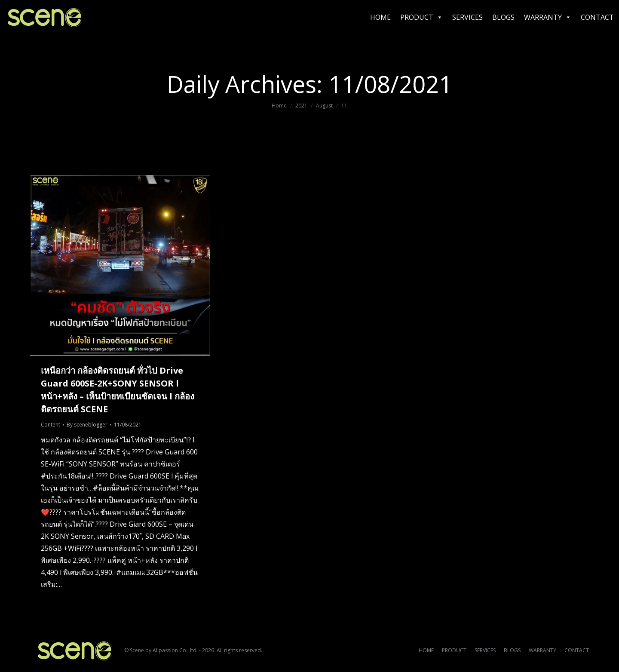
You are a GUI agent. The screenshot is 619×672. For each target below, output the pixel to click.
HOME (380, 17)
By (87, 425)
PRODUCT (421, 17)
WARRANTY (548, 17)
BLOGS (503, 17)
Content (51, 425)
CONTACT (597, 17)
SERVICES (467, 17)
